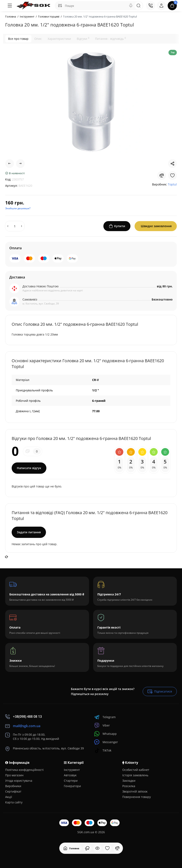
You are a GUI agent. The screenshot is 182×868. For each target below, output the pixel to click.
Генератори (72, 786)
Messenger (106, 742)
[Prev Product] (10, 164)
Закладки (129, 781)
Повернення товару (137, 797)
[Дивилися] (87, 848)
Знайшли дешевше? (18, 208)
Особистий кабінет (136, 770)
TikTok (103, 750)
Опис (38, 39)
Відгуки (83, 39)
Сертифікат (13, 791)
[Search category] (60, 6)
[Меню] (10, 6)
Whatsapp (105, 734)
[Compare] (162, 175)
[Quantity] (15, 226)
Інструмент (72, 770)
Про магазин (14, 775)
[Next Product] (20, 164)
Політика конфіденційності (24, 770)
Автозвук (70, 775)
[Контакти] (151, 6)
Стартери (71, 781)
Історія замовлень (135, 775)
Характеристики (59, 39)
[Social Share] (172, 164)
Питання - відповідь (110, 39)
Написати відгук (29, 468)
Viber (102, 725)
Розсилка (129, 786)
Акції (9, 797)
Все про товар (18, 39)
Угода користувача (19, 781)
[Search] (131, 6)
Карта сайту (14, 802)
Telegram (105, 717)
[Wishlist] (172, 175)
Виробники (13, 786)
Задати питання (29, 532)
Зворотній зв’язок (135, 791)
